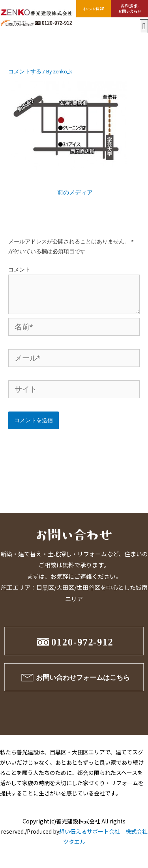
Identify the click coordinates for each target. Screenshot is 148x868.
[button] (144, 26)
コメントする (25, 71)
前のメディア (75, 193)
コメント (19, 269)
